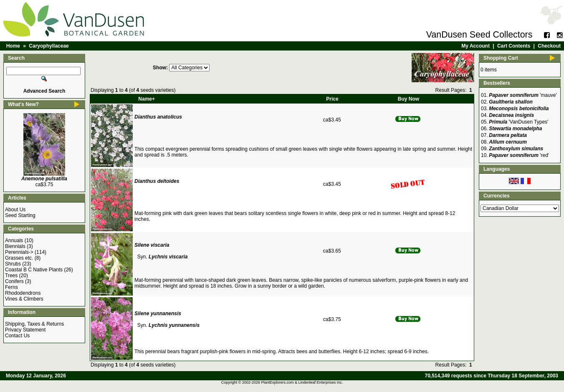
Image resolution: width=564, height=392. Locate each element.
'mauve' (523, 95)
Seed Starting (20, 215)
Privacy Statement (25, 330)
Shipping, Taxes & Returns (34, 324)
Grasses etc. (19, 258)
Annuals (14, 240)
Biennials (15, 246)
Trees (11, 276)
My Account (475, 46)
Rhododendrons (23, 293)
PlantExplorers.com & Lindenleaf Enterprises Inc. (302, 382)
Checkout (549, 46)
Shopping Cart (501, 58)
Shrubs (13, 264)
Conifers (14, 281)
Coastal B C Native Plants (34, 270)
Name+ (147, 99)
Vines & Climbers (24, 299)
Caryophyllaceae (49, 46)
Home (13, 46)
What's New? (23, 104)
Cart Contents (514, 46)
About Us (15, 210)
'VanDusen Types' (518, 122)
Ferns (11, 287)
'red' (519, 155)
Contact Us (17, 336)
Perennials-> (19, 252)
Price (332, 99)
